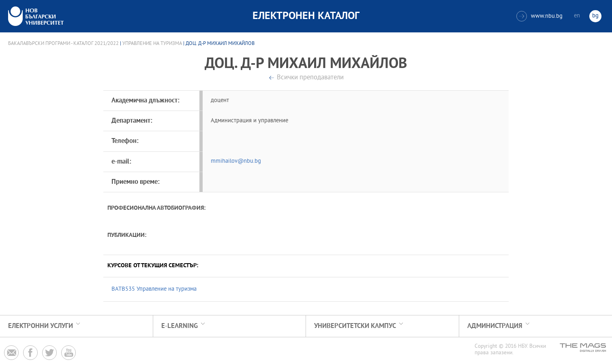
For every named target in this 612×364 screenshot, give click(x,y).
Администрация (495, 326)
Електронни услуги (41, 326)
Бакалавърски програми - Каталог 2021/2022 (63, 44)
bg (595, 16)
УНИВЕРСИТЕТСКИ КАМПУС (355, 326)
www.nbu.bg (539, 16)
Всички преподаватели (310, 78)
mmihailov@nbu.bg (236, 161)
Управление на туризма (152, 44)
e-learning (180, 326)
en (577, 16)
